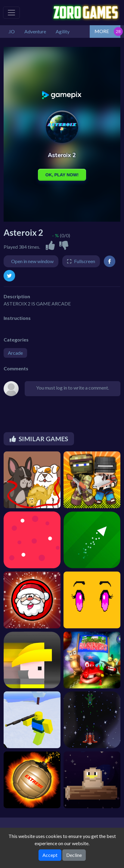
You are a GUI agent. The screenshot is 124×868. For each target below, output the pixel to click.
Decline (74, 855)
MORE (102, 31)
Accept (50, 855)
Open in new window (32, 261)
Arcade (15, 353)
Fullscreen (85, 261)
